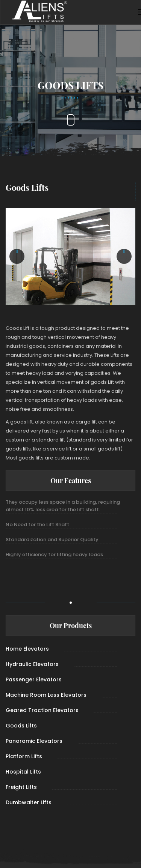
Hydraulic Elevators (32, 664)
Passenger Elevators (34, 679)
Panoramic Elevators (34, 741)
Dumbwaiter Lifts (29, 802)
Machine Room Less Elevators (46, 695)
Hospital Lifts (23, 772)
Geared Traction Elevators (42, 710)
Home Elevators (27, 649)
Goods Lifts (21, 726)
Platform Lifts (24, 756)
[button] (17, 256)
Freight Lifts (21, 787)
